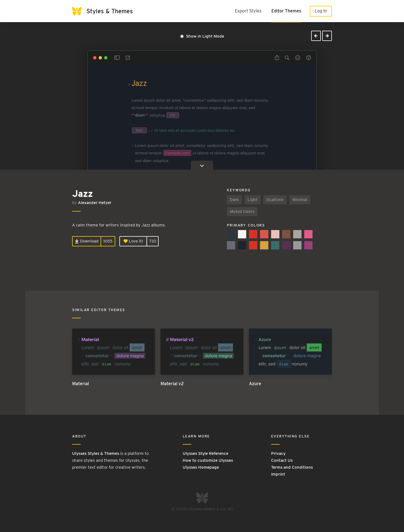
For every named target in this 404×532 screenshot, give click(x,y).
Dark (234, 200)
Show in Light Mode (202, 36)
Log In (321, 11)
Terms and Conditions (292, 467)
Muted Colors (242, 212)
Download (87, 241)
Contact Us (282, 460)
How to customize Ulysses (208, 460)
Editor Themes (286, 11)
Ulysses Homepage (201, 467)
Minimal (300, 200)
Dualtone (275, 200)
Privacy (278, 453)
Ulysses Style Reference (205, 453)
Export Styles (248, 11)
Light (253, 200)
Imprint (278, 474)
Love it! (133, 241)
